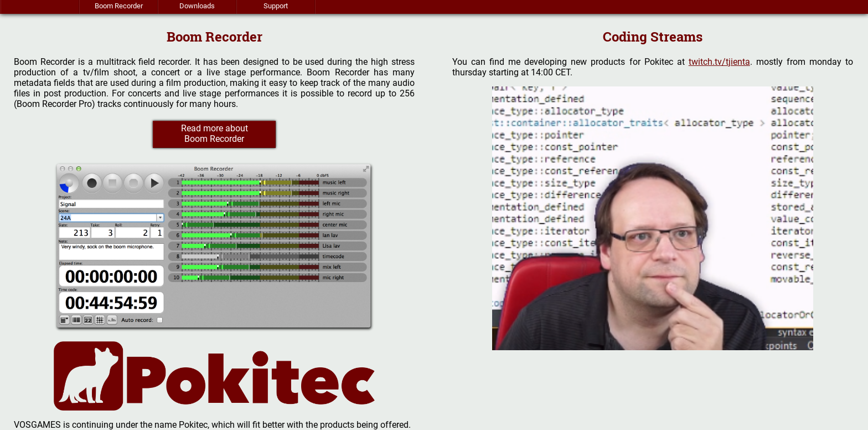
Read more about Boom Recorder (215, 134)
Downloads (197, 6)
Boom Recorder (119, 6)
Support (276, 6)
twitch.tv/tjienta (719, 62)
